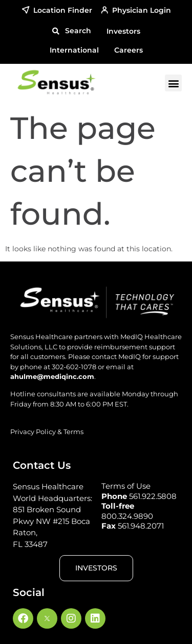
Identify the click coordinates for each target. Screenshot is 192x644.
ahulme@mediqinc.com (52, 376)
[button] (72, 31)
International (74, 50)
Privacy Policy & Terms (47, 432)
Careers (129, 50)
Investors (123, 31)
